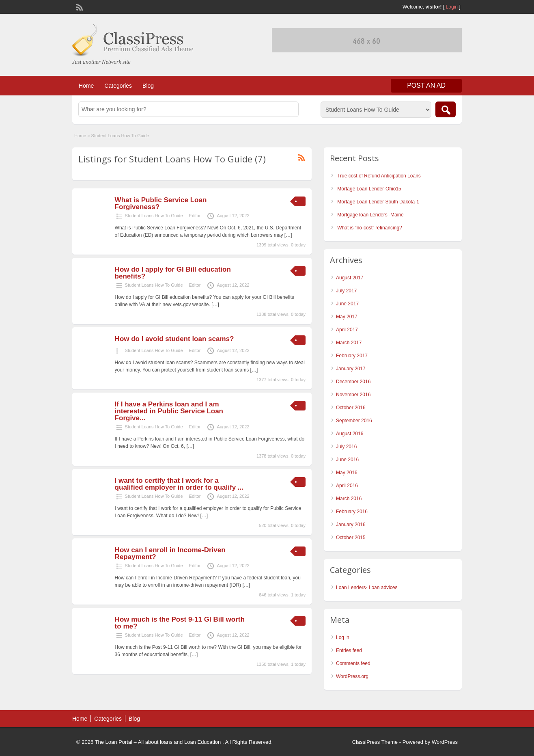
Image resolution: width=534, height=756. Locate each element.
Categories (118, 86)
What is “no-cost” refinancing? (369, 228)
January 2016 (351, 525)
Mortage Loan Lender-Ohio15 (369, 189)
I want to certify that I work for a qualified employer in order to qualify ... (179, 484)
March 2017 (349, 343)
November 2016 (353, 395)
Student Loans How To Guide (154, 216)
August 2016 (350, 434)
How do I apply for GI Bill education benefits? (173, 273)
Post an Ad (426, 85)
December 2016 (353, 382)
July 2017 (346, 291)
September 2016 (354, 421)
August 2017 (350, 278)
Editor (195, 216)
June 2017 (347, 304)
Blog (148, 86)
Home (86, 86)
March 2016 (349, 499)
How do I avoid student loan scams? (174, 339)
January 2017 (351, 369)
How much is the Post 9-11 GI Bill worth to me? (180, 623)
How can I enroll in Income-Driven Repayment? (170, 553)
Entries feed (349, 650)
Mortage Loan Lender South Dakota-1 (378, 202)
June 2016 (347, 460)
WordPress (445, 742)
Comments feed (353, 663)
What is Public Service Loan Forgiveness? (161, 203)
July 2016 (346, 447)
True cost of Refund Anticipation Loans (379, 176)
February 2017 (352, 356)
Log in (343, 637)
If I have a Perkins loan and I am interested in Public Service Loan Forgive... (169, 411)
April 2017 (347, 330)
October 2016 (351, 408)
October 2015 (351, 538)
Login (452, 7)
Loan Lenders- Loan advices (367, 588)
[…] (288, 235)
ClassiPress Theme (375, 742)
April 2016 (347, 486)
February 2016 (352, 512)
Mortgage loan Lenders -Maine (370, 215)
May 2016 (347, 473)
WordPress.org (352, 676)
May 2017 (347, 317)
